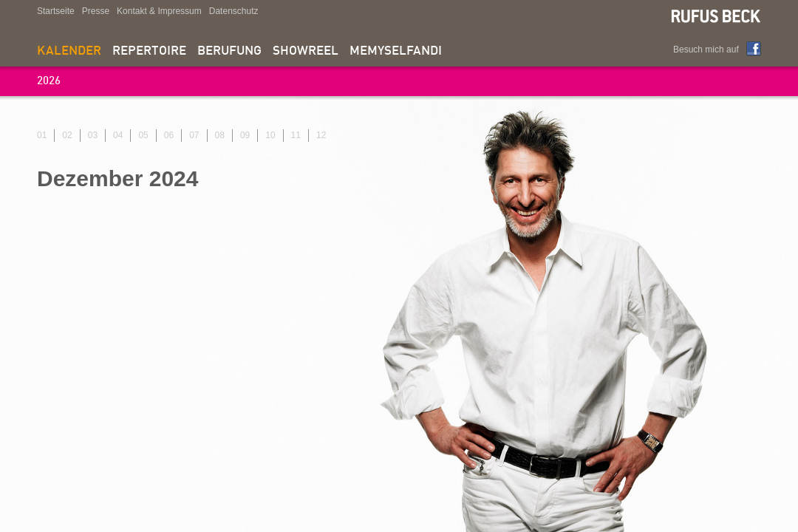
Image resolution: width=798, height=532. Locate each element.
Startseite (56, 11)
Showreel (306, 51)
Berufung (229, 51)
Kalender (69, 51)
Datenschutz (234, 11)
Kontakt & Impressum (159, 11)
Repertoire (149, 51)
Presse (96, 11)
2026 (49, 82)
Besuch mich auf (706, 50)
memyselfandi (396, 51)
